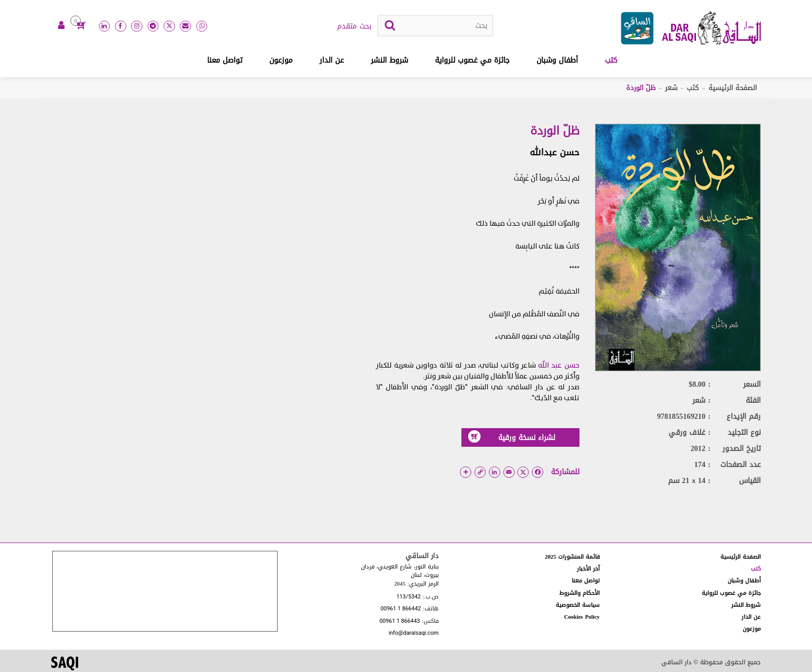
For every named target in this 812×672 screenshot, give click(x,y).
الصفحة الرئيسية (733, 88)
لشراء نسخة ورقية (512, 437)
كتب (611, 60)
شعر (671, 88)
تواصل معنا (225, 60)
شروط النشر (389, 60)
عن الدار (332, 60)
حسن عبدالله (555, 152)
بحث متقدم (354, 26)
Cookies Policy (582, 617)
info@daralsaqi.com (413, 633)
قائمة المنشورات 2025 (572, 557)
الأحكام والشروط (579, 593)
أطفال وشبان (557, 60)
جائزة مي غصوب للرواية (472, 60)
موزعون (281, 60)
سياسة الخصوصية (578, 605)
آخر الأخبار (588, 569)
